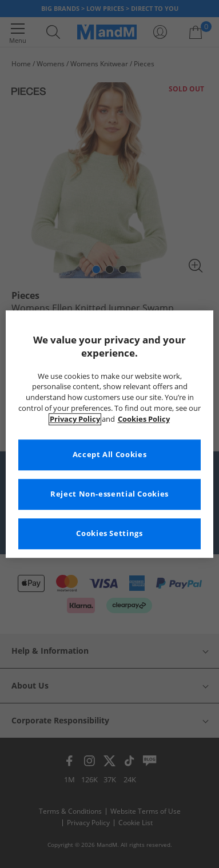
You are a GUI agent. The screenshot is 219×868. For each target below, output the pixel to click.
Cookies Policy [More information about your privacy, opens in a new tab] (144, 419)
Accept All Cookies (109, 455)
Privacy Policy (75, 419)
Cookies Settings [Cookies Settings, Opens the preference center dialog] (109, 533)
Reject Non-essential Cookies (109, 494)
